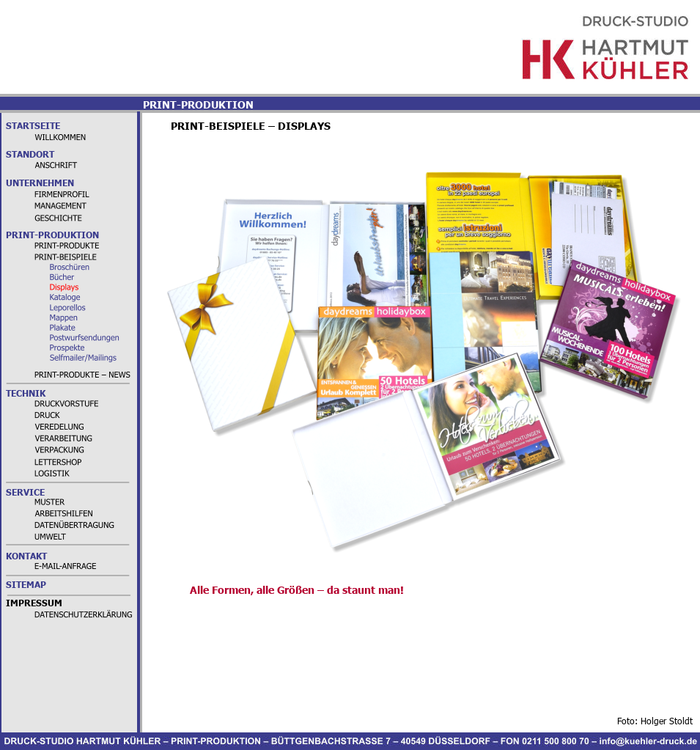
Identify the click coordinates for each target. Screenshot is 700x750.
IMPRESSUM (34, 603)
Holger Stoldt (667, 721)
